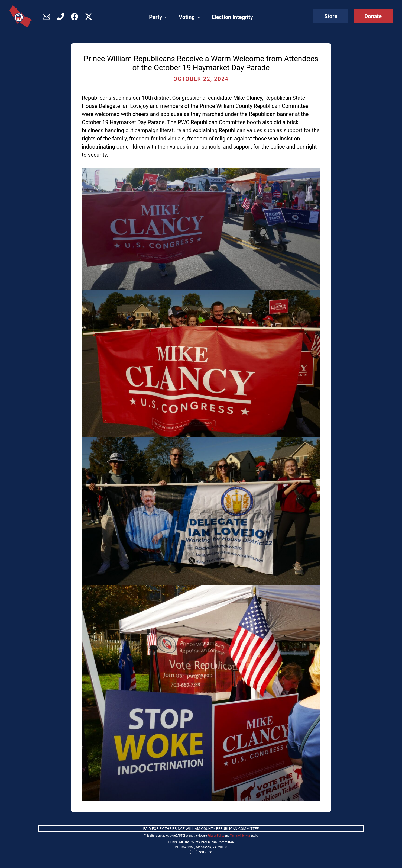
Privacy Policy (216, 836)
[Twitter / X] (89, 17)
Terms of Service (240, 836)
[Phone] (60, 17)
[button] (331, 16)
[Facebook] (74, 17)
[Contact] (46, 17)
